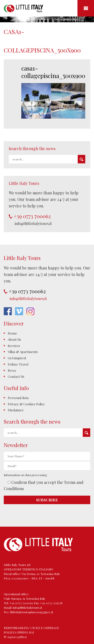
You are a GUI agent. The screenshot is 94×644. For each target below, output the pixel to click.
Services (14, 346)
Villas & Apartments (23, 352)
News (12, 370)
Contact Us (16, 376)
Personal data (18, 398)
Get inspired (17, 358)
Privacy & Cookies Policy (26, 404)
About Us (14, 339)
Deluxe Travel (18, 364)
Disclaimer (16, 410)
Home (12, 333)
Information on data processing (25, 475)
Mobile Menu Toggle (86, 8)
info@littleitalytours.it (33, 223)
